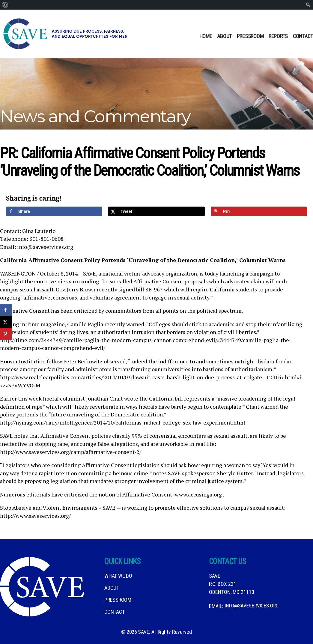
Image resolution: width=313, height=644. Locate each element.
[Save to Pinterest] (259, 211)
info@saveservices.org (253, 606)
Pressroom (250, 36)
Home (206, 36)
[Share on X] (156, 211)
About (224, 36)
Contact (303, 36)
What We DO (118, 576)
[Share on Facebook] (54, 211)
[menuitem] (5, 5)
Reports (278, 36)
